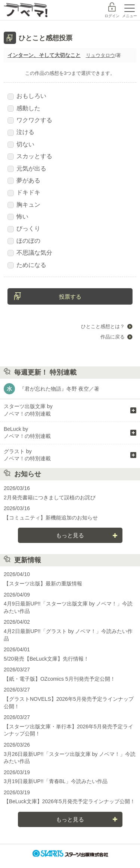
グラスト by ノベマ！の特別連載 (27, 455)
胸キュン (24, 205)
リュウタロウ (100, 55)
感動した (24, 108)
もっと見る (70, 535)
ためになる (27, 265)
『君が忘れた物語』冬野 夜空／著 (59, 389)
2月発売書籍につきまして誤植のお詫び (50, 497)
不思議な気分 (30, 253)
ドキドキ (24, 193)
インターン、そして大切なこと (44, 55)
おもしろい (27, 96)
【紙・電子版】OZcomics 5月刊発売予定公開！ (60, 679)
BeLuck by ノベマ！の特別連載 (27, 433)
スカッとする (30, 156)
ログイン (112, 16)
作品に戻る (113, 337)
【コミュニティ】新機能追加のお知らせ (51, 518)
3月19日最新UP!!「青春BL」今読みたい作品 (56, 781)
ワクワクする (30, 120)
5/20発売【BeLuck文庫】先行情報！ (46, 659)
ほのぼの (24, 241)
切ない (21, 144)
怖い (18, 217)
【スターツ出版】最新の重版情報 (43, 584)
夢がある (24, 181)
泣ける (21, 132)
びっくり (24, 229)
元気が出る (27, 169)
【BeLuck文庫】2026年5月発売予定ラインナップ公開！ (69, 801)
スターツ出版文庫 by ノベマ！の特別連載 (28, 410)
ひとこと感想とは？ (103, 326)
